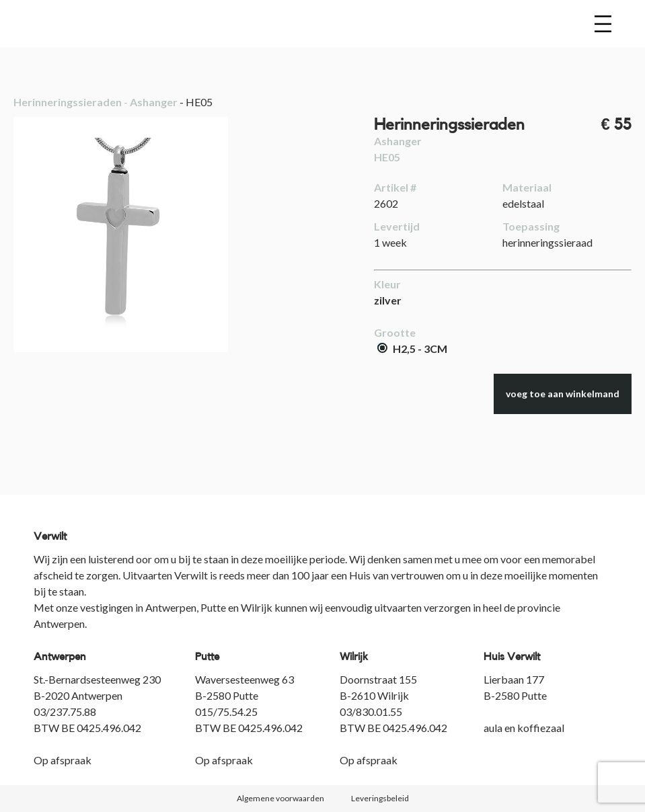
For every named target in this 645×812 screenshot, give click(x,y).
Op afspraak (63, 760)
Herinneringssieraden (68, 102)
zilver (388, 300)
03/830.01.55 (371, 712)
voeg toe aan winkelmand (563, 394)
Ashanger (154, 102)
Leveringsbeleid (380, 798)
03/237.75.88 (65, 712)
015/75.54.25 (226, 712)
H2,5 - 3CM (412, 349)
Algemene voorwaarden (280, 798)
